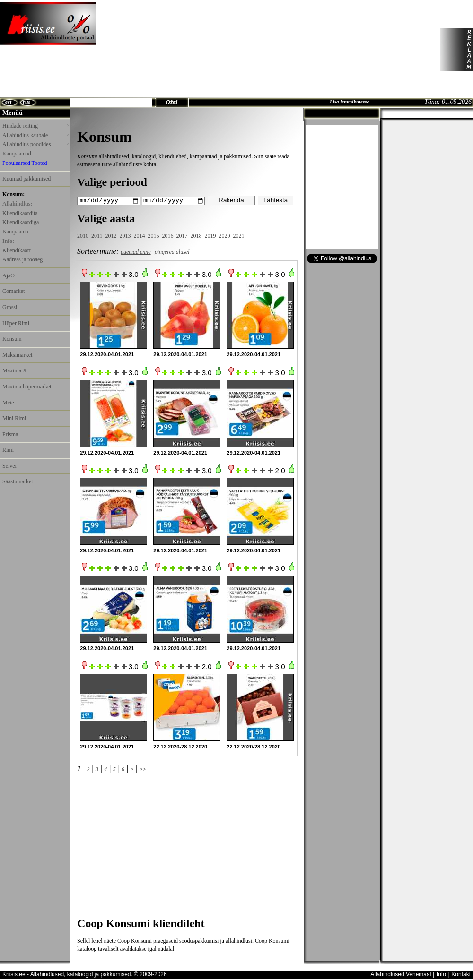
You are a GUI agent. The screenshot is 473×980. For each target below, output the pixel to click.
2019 (210, 236)
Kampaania (15, 232)
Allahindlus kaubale (35, 135)
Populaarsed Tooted (25, 163)
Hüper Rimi (16, 323)
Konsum (12, 339)
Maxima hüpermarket (27, 387)
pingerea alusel (172, 251)
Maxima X (15, 370)
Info (441, 974)
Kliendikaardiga (21, 222)
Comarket (13, 291)
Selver (10, 466)
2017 (182, 236)
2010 (83, 236)
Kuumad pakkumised (26, 179)
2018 (196, 236)
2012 (111, 236)
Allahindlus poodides (35, 144)
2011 (97, 236)
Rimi (8, 450)
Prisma (10, 434)
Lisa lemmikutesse (349, 102)
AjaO (9, 275)
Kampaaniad (17, 154)
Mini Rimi (14, 418)
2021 (239, 236)
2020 (225, 236)
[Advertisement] (154, 50)
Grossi (10, 307)
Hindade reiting (35, 126)
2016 (168, 236)
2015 (154, 236)
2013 (125, 236)
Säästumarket (18, 481)
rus (26, 102)
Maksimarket (17, 355)
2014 (140, 236)
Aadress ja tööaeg (22, 259)
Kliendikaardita (20, 213)
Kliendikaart (17, 250)
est (8, 102)
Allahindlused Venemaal (401, 974)
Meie (8, 403)
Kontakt (461, 974)
